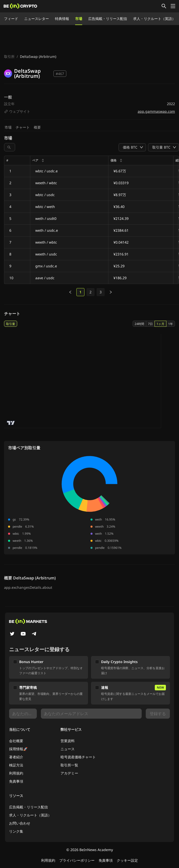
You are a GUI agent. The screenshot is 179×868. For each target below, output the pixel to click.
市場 (79, 19)
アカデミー (69, 773)
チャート (23, 127)
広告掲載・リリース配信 (108, 19)
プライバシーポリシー (77, 860)
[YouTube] (23, 634)
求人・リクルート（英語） (154, 19)
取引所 (9, 56)
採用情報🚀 (18, 749)
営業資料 (68, 741)
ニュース (68, 749)
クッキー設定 (127, 860)
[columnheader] (69, 161)
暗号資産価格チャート (78, 757)
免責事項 (16, 781)
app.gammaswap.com (156, 111)
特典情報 (62, 19)
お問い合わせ (20, 823)
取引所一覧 (69, 765)
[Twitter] (12, 634)
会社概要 (16, 741)
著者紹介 (16, 757)
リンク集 (16, 831)
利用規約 (16, 773)
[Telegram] (34, 634)
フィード (11, 19)
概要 (37, 127)
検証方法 (16, 765)
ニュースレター (37, 19)
